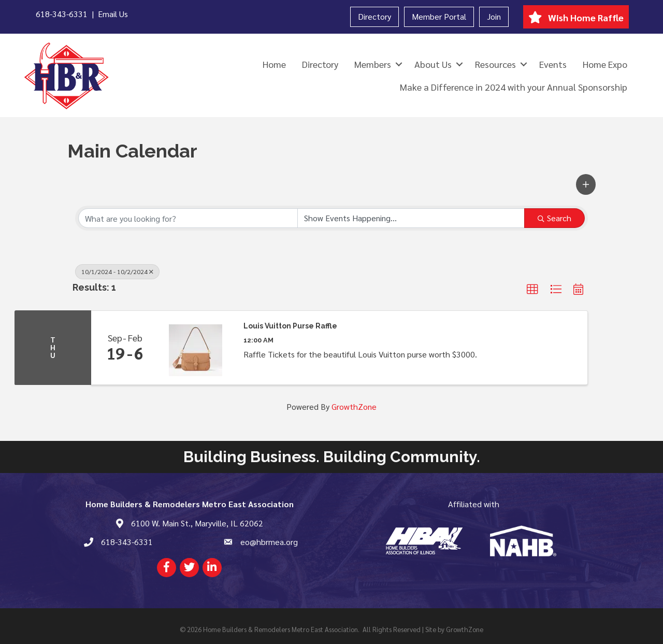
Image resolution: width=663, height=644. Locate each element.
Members (373, 64)
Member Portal (439, 16)
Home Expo (605, 64)
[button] (586, 184)
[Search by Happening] (411, 218)
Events (553, 64)
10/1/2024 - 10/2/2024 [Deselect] (117, 271)
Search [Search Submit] (554, 218)
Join (494, 16)
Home (274, 64)
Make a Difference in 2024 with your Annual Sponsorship (514, 87)
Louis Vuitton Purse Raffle (290, 326)
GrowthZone (354, 406)
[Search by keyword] (188, 218)
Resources (495, 64)
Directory (374, 16)
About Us (433, 64)
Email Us (113, 14)
